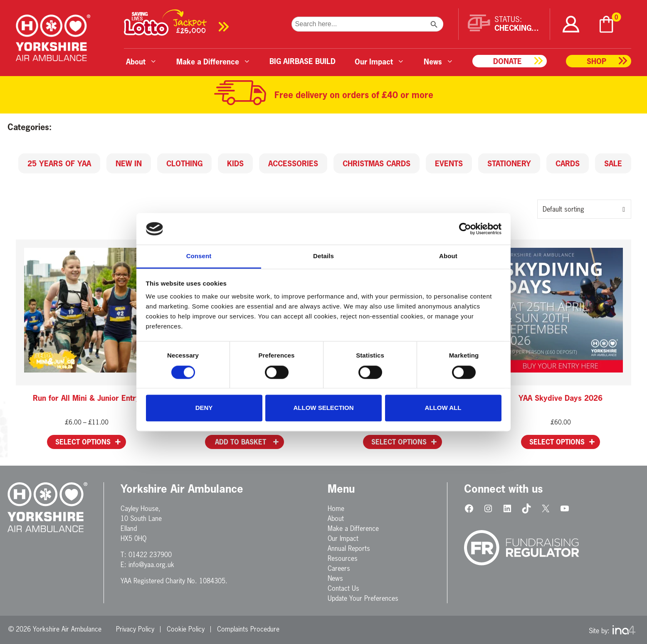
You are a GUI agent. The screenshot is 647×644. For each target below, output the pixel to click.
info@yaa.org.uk (151, 565)
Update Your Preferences (363, 598)
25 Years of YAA (59, 163)
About (336, 518)
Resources (343, 558)
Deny (204, 408)
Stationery (509, 163)
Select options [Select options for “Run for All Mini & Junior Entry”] (83, 442)
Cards (568, 163)
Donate (507, 61)
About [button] (142, 62)
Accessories (293, 163)
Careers (339, 568)
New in (129, 163)
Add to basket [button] (241, 442)
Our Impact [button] (380, 62)
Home (336, 508)
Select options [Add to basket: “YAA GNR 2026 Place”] (399, 442)
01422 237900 (150, 555)
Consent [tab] (199, 256)
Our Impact (343, 538)
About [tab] (448, 256)
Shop (596, 61)
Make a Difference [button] (214, 62)
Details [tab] (323, 256)
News (335, 578)
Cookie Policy (186, 629)
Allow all (443, 408)
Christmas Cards (377, 163)
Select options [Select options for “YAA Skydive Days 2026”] (557, 442)
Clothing (184, 163)
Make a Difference (353, 528)
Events (449, 163)
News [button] (439, 62)
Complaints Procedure (248, 629)
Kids (235, 163)
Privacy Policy (135, 629)
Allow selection (324, 408)
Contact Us (343, 588)
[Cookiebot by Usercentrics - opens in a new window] (465, 229)
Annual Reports (349, 548)
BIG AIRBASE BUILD (303, 61)
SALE (613, 163)
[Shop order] (584, 209)
